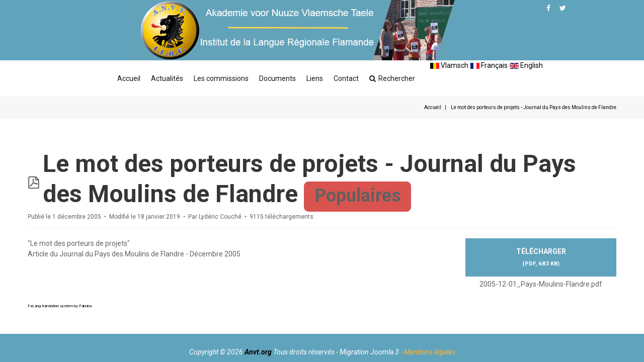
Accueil (129, 78)
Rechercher (392, 78)
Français (489, 65)
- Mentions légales (428, 352)
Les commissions (221, 78)
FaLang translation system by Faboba (60, 306)
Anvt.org (258, 352)
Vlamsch (449, 65)
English (526, 65)
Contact (346, 78)
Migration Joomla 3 (369, 352)
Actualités (167, 78)
